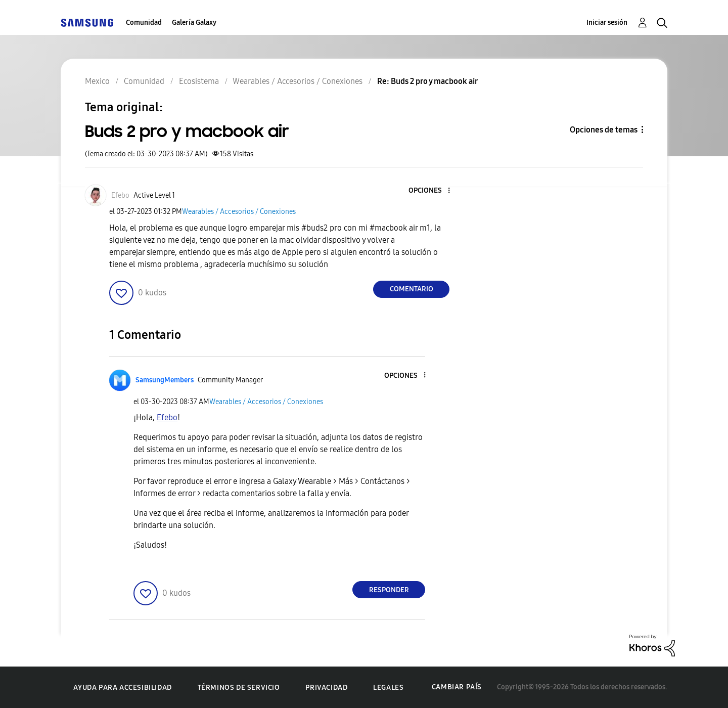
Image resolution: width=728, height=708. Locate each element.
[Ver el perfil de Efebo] (120, 195)
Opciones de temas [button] (604, 130)
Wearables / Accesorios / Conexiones (239, 212)
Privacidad (326, 688)
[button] (432, 191)
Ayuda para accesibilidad (122, 688)
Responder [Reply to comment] (389, 590)
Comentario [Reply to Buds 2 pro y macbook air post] (412, 289)
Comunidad (144, 23)
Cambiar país (457, 687)
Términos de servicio (239, 688)
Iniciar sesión (607, 23)
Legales (388, 688)
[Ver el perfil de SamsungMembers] (165, 380)
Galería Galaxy (194, 23)
